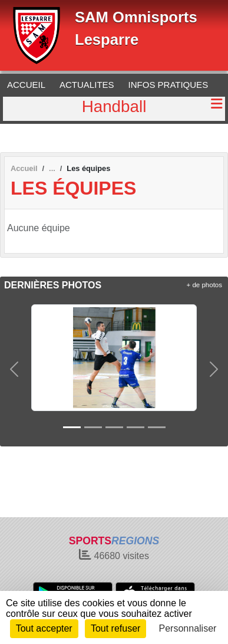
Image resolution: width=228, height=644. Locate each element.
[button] (14, 369)
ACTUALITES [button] (87, 85)
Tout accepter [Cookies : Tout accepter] (44, 628)
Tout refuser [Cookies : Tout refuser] (115, 628)
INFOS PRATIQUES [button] (168, 85)
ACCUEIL (26, 85)
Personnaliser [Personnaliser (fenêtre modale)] (188, 628)
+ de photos (204, 285)
